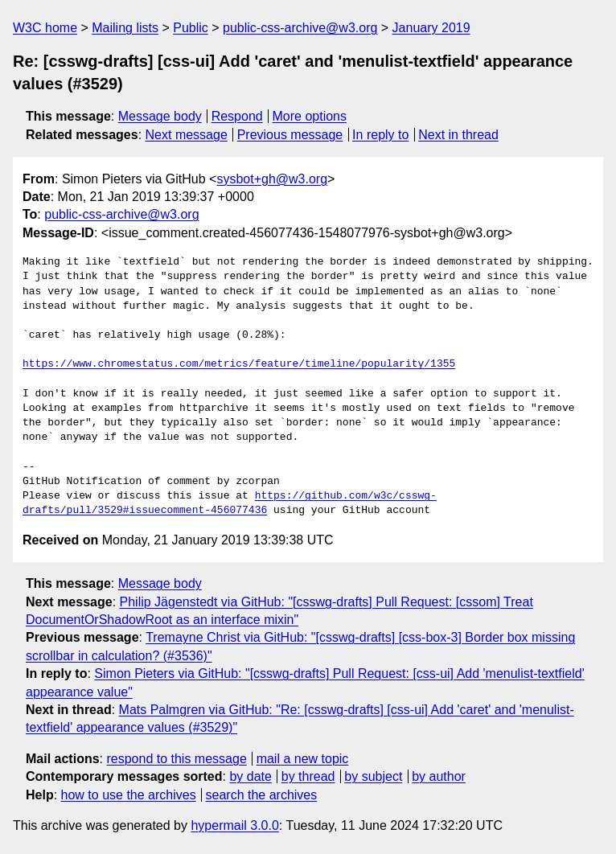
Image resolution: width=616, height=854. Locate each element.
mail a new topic (303, 759)
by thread (308, 776)
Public (191, 28)
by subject (373, 776)
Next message (187, 135)
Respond (237, 116)
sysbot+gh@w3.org (272, 179)
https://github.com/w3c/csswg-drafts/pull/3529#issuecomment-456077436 (230, 503)
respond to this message (176, 759)
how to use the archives (129, 795)
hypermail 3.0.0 (234, 825)
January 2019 (431, 28)
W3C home (45, 28)
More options (310, 116)
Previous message (290, 135)
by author (439, 776)
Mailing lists (125, 28)
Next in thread (458, 135)
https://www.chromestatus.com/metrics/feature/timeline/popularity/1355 (239, 364)
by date (250, 776)
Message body (160, 116)
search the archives (262, 795)
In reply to (380, 135)
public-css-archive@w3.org (300, 28)
